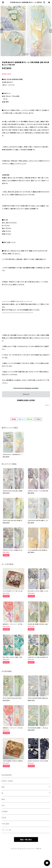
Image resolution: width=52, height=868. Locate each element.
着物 (3, 787)
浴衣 (3, 805)
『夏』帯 (4, 818)
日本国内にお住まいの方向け (26, 400)
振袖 (3, 799)
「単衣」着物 (5, 824)
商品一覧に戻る (26, 840)
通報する (48, 405)
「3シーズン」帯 (6, 830)
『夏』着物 (5, 812)
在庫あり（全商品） (7, 781)
